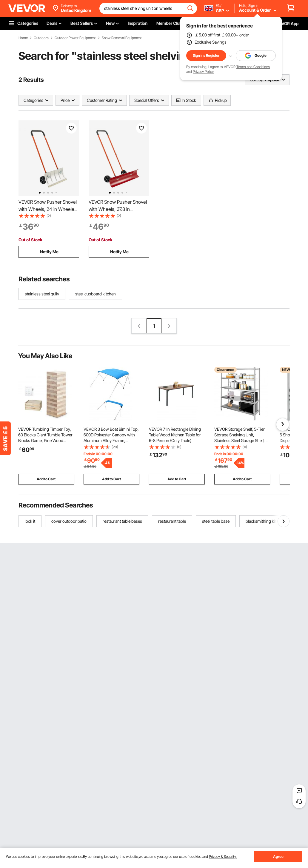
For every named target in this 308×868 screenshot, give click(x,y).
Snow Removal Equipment (122, 38)
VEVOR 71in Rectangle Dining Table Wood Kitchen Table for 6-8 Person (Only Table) (175, 435)
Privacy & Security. (223, 857)
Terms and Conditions (253, 67)
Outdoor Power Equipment (75, 38)
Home (23, 38)
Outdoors (41, 38)
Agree (278, 857)
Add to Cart (46, 479)
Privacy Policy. (204, 72)
